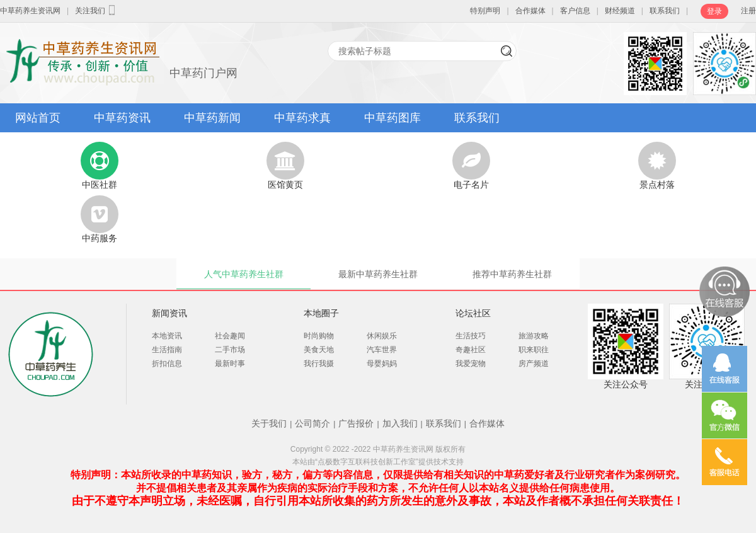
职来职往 (534, 350)
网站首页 (38, 118)
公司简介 (312, 423)
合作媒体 (530, 11)
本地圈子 (321, 313)
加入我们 (400, 423)
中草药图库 (392, 118)
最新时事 (230, 364)
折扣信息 (167, 364)
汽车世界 (382, 350)
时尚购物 (319, 336)
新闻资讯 (169, 313)
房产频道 (534, 364)
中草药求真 (302, 118)
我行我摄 (319, 364)
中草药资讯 (122, 118)
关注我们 (96, 10)
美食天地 (319, 350)
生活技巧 (471, 336)
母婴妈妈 (382, 364)
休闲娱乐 (382, 336)
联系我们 (665, 11)
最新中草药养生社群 (378, 274)
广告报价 (356, 423)
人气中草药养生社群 (244, 274)
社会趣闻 (230, 336)
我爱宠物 (471, 364)
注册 (748, 11)
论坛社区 (473, 313)
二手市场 (230, 350)
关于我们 (269, 423)
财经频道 (620, 11)
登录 (714, 11)
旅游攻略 (534, 336)
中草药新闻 (212, 118)
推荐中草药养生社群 (512, 274)
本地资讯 (167, 336)
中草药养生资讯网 (30, 11)
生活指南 (167, 350)
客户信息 (575, 11)
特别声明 (485, 11)
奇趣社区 (471, 350)
